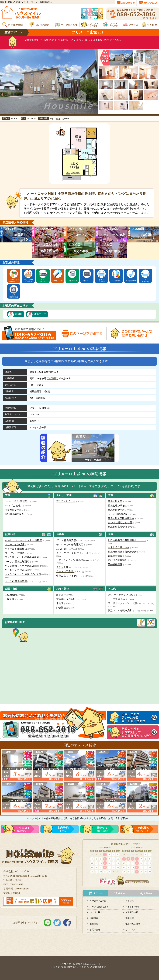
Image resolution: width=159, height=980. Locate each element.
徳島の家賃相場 (133, 924)
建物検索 (130, 918)
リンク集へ (131, 930)
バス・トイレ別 (145, 281)
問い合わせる (142, 829)
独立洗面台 (116, 281)
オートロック (58, 281)
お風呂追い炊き (101, 281)
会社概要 (94, 924)
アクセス (130, 901)
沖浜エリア (40, 314)
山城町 (19, 314)
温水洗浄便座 (131, 281)
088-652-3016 (103, 829)
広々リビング (43, 281)
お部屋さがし (23, 829)
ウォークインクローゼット (14, 281)
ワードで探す (96, 912)
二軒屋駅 (52, 378)
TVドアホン (72, 281)
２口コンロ (87, 281)
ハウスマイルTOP (98, 901)
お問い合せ (95, 930)
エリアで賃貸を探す (99, 907)
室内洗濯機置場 (14, 296)
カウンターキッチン (28, 281)
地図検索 (94, 918)
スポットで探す (133, 907)
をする (63, 829)
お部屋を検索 (132, 912)
